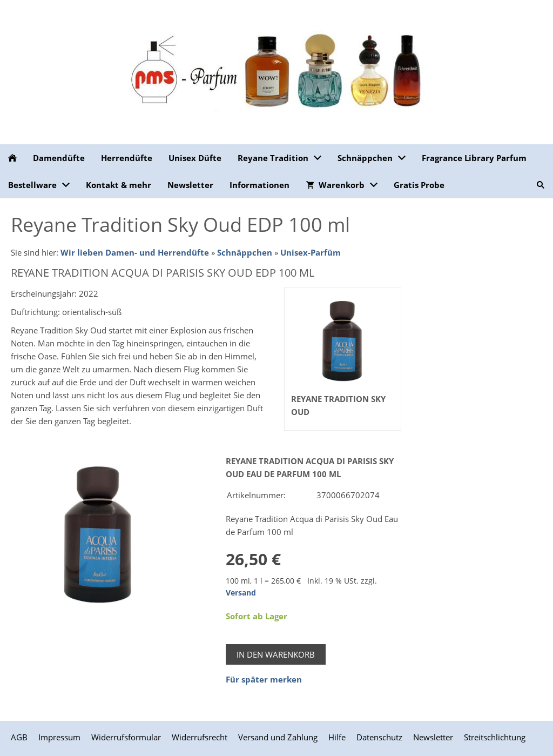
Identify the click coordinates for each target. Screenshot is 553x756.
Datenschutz (379, 737)
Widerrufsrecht (200, 737)
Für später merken (264, 679)
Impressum (59, 737)
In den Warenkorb (276, 654)
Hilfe (337, 737)
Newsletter (433, 737)
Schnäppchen (245, 252)
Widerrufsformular (126, 737)
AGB (19, 737)
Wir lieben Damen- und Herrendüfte (135, 252)
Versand (241, 593)
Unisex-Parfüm (311, 252)
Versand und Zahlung (278, 737)
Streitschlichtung (495, 737)
